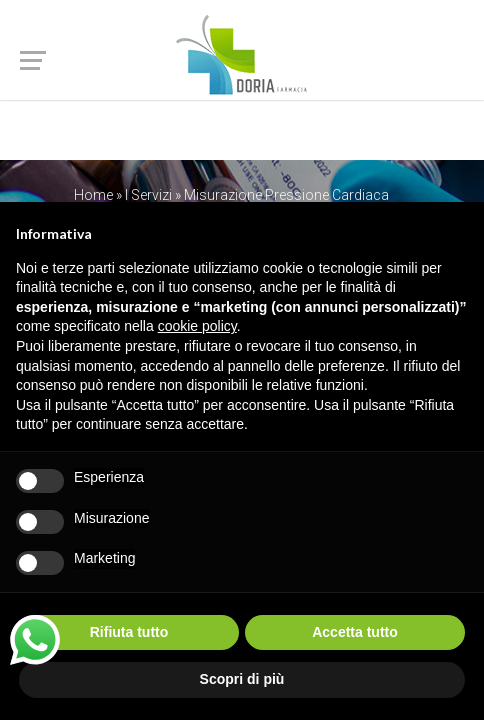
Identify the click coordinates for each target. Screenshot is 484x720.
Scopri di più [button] (242, 679)
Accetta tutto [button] (355, 632)
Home (93, 195)
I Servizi (148, 195)
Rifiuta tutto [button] (129, 632)
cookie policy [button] (197, 326)
